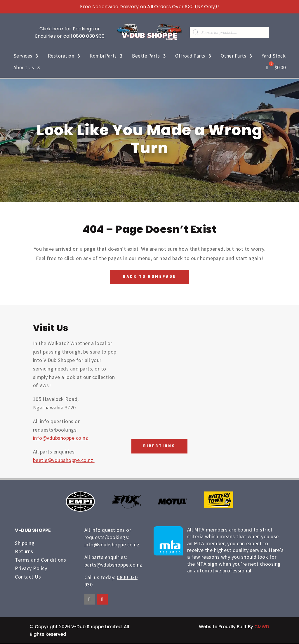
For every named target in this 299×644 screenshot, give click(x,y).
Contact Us (28, 577)
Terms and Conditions (40, 560)
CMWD (262, 627)
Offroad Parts (190, 56)
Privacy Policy (31, 568)
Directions (159, 446)
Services (23, 56)
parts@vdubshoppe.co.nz (113, 565)
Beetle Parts (146, 56)
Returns (24, 552)
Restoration (61, 56)
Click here (51, 29)
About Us (24, 67)
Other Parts (234, 56)
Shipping (25, 543)
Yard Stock (274, 56)
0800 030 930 (89, 36)
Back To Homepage (149, 277)
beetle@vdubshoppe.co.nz (64, 460)
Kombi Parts (103, 56)
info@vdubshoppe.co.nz (61, 438)
